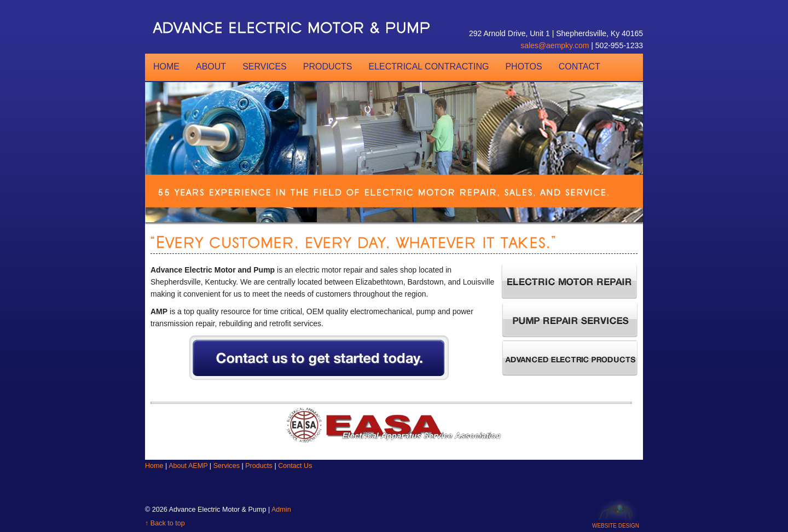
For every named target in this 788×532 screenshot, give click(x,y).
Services (265, 66)
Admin (281, 510)
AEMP (296, 27)
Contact (580, 66)
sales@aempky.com (555, 45)
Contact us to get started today (326, 362)
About (211, 66)
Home (166, 66)
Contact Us (295, 466)
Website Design (616, 524)
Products (328, 66)
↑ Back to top (165, 523)
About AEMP (188, 466)
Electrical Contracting (429, 66)
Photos (523, 66)
